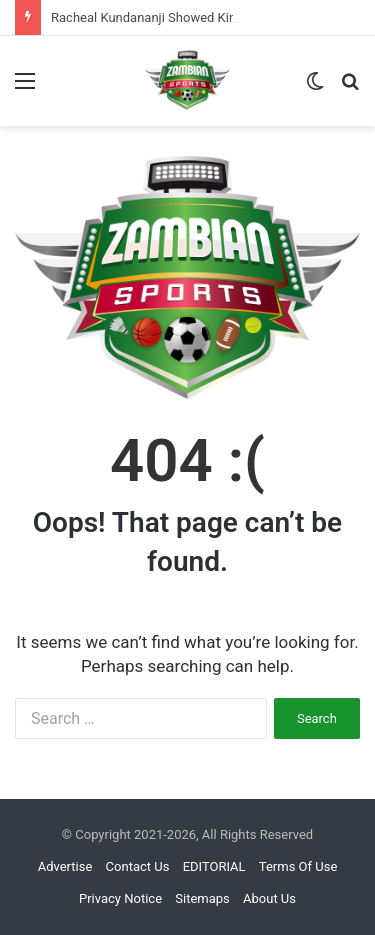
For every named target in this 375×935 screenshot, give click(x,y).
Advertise (65, 866)
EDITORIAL (214, 866)
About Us (269, 898)
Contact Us (138, 866)
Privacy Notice (120, 898)
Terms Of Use (298, 866)
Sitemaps (202, 898)
